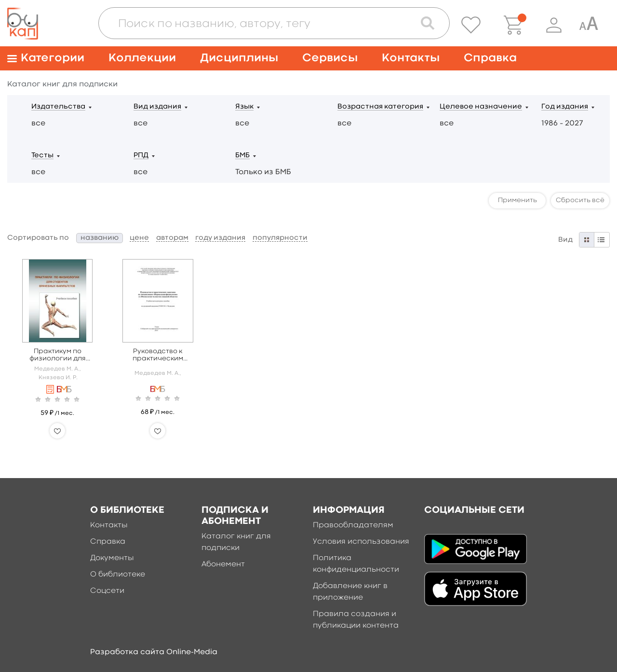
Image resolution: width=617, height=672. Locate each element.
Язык (244, 107)
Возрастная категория (380, 107)
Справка (490, 58)
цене (139, 238)
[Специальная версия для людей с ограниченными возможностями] (589, 25)
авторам (172, 238)
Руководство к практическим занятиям (158, 355)
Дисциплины (239, 58)
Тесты (42, 156)
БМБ (242, 156)
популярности (280, 238)
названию (100, 238)
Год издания (565, 107)
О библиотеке (118, 575)
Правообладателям (353, 525)
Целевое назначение (481, 107)
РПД (141, 156)
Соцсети (107, 591)
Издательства (58, 107)
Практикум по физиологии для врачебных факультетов (58, 355)
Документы (112, 558)
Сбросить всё (580, 200)
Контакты (411, 58)
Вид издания (157, 107)
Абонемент (223, 564)
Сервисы (330, 58)
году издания (220, 238)
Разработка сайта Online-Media (154, 652)
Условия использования (361, 542)
